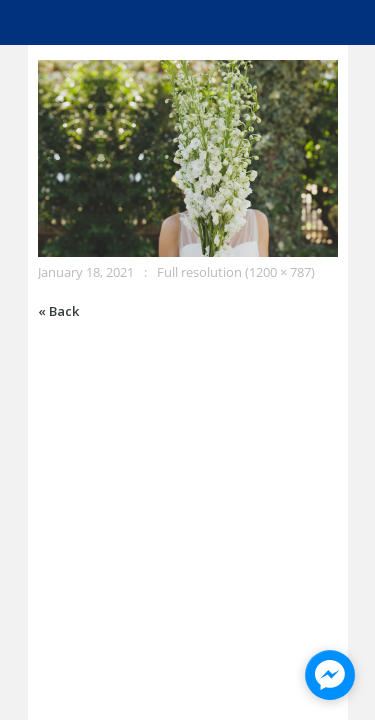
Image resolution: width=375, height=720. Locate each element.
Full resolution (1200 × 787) (236, 272)
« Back (58, 311)
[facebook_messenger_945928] (330, 675)
